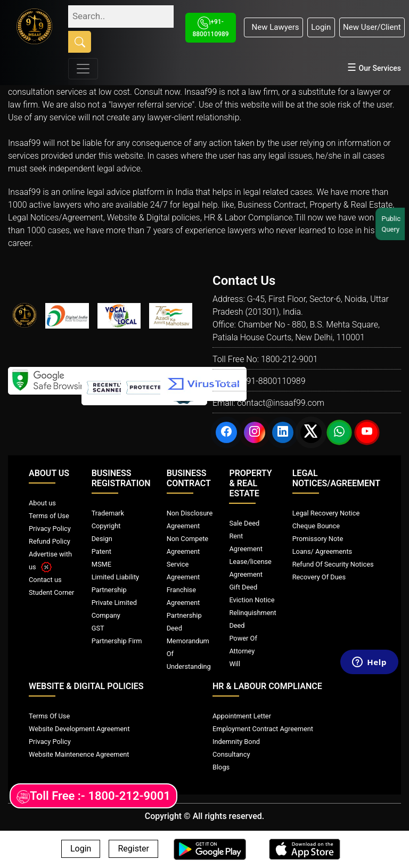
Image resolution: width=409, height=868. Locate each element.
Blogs (221, 767)
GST (98, 628)
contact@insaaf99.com (281, 403)
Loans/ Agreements (322, 551)
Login (321, 27)
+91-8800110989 (273, 381)
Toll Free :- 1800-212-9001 (93, 796)
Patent (101, 551)
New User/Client (372, 27)
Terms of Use (49, 516)
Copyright (106, 526)
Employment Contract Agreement (263, 729)
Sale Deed (244, 523)
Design (102, 539)
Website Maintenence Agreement (79, 754)
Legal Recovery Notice (326, 513)
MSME (101, 564)
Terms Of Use (49, 716)
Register (133, 849)
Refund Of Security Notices (333, 564)
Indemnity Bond (236, 742)
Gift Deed (243, 587)
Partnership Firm (117, 641)
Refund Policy (50, 541)
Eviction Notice (252, 600)
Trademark (108, 513)
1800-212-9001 (289, 359)
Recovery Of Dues (319, 577)
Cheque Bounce (316, 526)
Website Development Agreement (79, 729)
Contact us (45, 580)
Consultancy (231, 754)
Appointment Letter (242, 716)
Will (235, 664)
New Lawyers (273, 27)
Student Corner (51, 592)
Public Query (394, 224)
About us (42, 503)
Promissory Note (318, 539)
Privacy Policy (50, 529)
